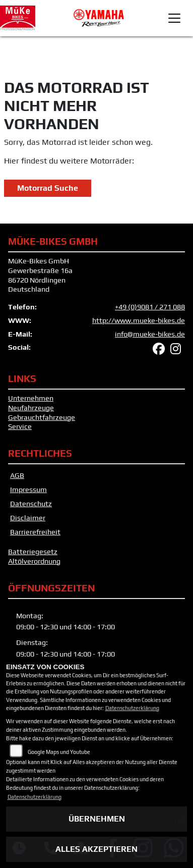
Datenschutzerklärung (132, 708)
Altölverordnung (34, 561)
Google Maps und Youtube (59, 752)
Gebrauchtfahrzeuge (42, 417)
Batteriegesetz (33, 552)
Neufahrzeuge (31, 408)
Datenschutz (31, 504)
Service (20, 426)
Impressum (28, 490)
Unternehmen (31, 398)
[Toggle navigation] (174, 18)
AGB (17, 475)
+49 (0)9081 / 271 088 (150, 307)
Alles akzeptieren (96, 849)
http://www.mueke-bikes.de (139, 320)
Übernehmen (97, 819)
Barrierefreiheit (35, 532)
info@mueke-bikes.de (150, 334)
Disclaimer (28, 518)
